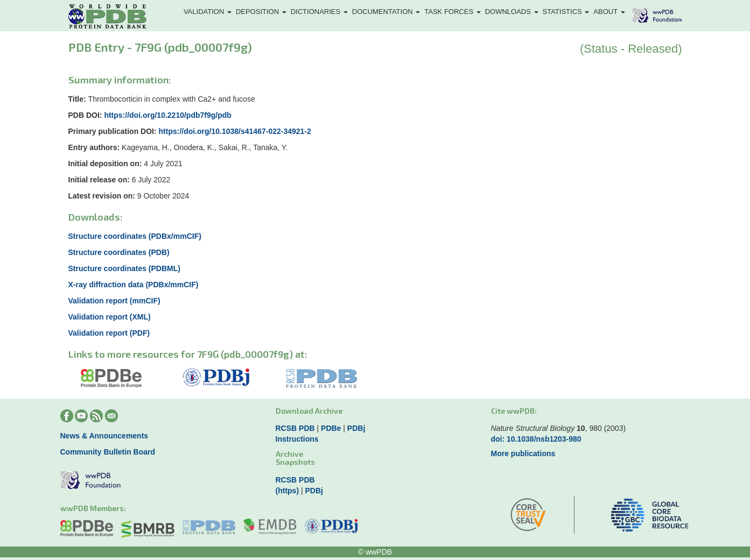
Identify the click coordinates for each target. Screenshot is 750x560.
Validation (208, 12)
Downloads (512, 12)
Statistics (566, 12)
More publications (523, 453)
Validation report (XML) (110, 317)
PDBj (356, 428)
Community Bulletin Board (108, 452)
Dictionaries (319, 12)
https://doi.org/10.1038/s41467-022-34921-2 (235, 131)
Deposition (261, 12)
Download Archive (309, 411)
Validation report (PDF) (109, 333)
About (609, 12)
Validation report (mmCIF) (114, 301)
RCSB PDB (295, 428)
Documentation (386, 12)
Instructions (297, 439)
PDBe (331, 428)
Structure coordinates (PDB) (119, 252)
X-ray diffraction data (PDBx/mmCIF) (134, 285)
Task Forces (452, 12)
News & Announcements (104, 436)
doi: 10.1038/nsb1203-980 (536, 439)
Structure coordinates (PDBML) (124, 268)
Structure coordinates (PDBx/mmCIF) (135, 236)
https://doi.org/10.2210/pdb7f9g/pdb (167, 115)
